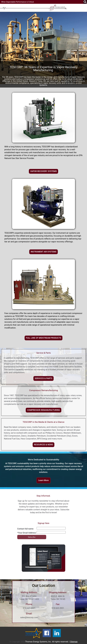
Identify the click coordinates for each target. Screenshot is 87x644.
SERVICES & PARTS (43, 378)
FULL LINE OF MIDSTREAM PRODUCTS (44, 338)
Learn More (44, 480)
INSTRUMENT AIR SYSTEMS (43, 252)
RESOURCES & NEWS (44, 445)
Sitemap (74, 642)
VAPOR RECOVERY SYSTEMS (43, 171)
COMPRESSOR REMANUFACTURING (43, 410)
